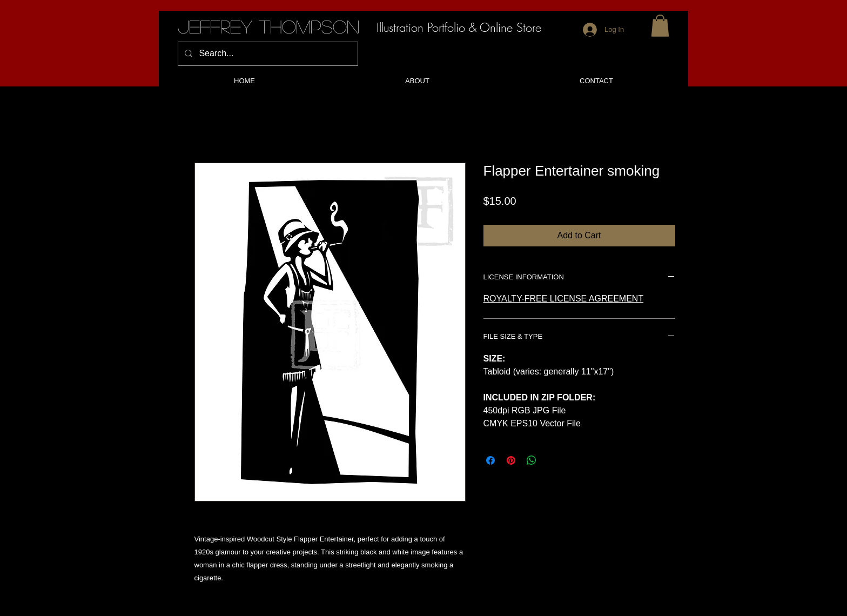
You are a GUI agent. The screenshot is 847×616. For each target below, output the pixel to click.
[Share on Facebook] (490, 460)
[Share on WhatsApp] (532, 460)
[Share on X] (552, 460)
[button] (660, 26)
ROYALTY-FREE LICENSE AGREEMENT (564, 299)
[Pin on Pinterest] (511, 460)
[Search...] (267, 54)
